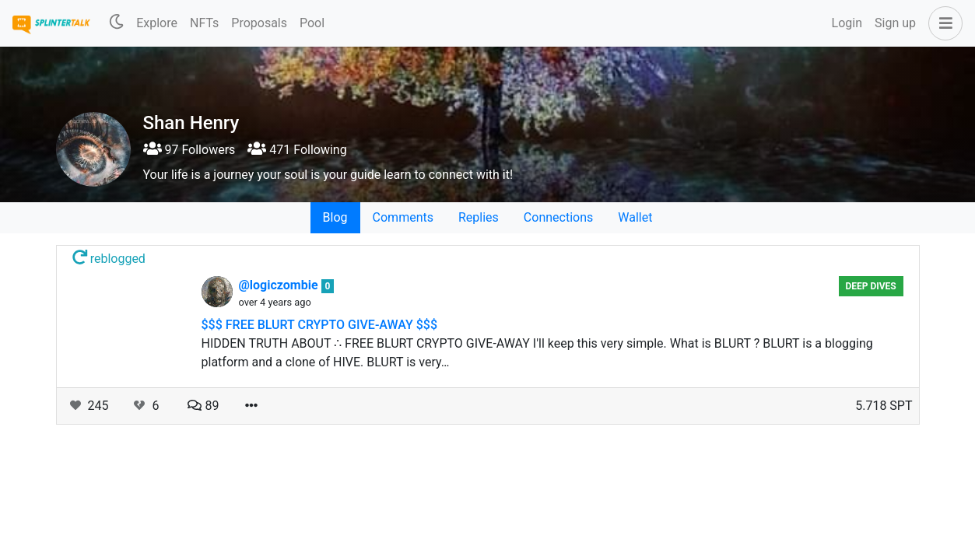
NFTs (204, 23)
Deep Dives (870, 286)
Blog (335, 217)
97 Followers (189, 150)
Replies (479, 217)
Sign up (895, 23)
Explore (157, 23)
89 (203, 406)
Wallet (635, 217)
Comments (403, 217)
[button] (942, 23)
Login (847, 23)
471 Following (297, 150)
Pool (312, 23)
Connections (558, 217)
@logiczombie (280, 285)
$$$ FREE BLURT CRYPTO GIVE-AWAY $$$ (320, 325)
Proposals (259, 23)
